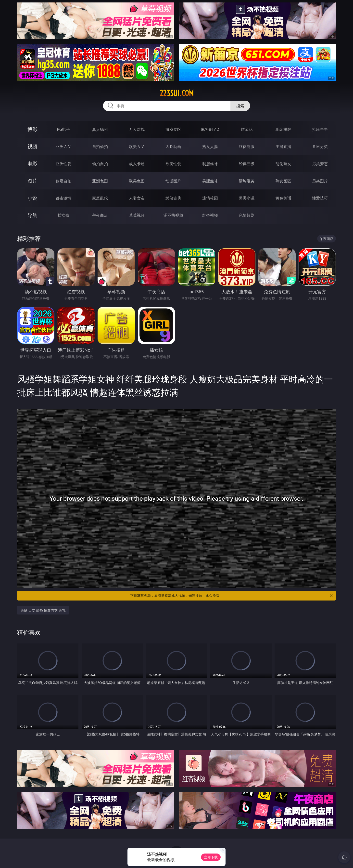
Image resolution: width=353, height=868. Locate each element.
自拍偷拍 (100, 147)
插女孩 (63, 215)
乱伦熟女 (283, 164)
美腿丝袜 (210, 181)
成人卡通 (137, 164)
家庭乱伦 (100, 198)
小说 (32, 198)
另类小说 (247, 198)
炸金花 (247, 129)
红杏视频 (210, 215)
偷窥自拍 (63, 181)
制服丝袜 (210, 164)
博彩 (32, 129)
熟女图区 (283, 181)
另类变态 (320, 164)
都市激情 (63, 198)
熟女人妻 (210, 147)
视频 (32, 146)
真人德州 (100, 129)
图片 (32, 181)
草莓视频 (137, 215)
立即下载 (211, 857)
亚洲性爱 (63, 164)
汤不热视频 (173, 215)
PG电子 (63, 129)
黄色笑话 (283, 198)
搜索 (240, 106)
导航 (32, 215)
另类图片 (320, 181)
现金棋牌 (283, 129)
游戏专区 (173, 129)
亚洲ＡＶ (63, 147)
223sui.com (177, 93)
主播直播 (283, 147)
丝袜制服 (247, 147)
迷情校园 (210, 198)
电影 (32, 164)
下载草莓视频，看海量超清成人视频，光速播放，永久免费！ (232, 596)
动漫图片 (173, 181)
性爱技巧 (320, 198)
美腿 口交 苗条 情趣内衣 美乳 (43, 610)
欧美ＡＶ (137, 147)
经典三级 (247, 164)
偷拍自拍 (100, 164)
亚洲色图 (100, 181)
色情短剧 (247, 215)
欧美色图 (137, 181)
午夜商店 (100, 215)
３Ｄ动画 (173, 147)
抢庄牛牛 (320, 129)
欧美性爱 (173, 164)
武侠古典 (173, 198)
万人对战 (137, 129)
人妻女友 (137, 198)
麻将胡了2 (210, 129)
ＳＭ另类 (320, 147)
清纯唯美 (247, 181)
